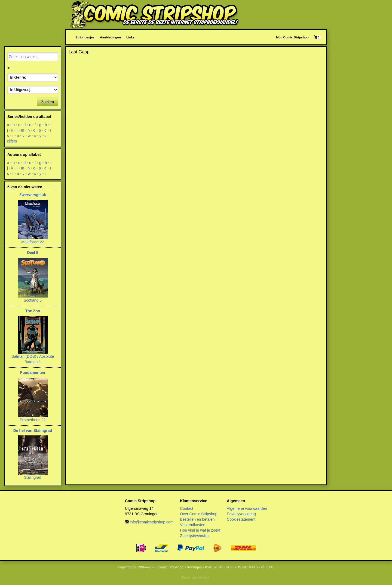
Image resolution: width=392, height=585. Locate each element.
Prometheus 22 (33, 420)
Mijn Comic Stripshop (292, 37)
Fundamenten (33, 372)
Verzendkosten (193, 525)
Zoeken (48, 102)
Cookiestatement (241, 519)
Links (130, 37)
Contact (186, 508)
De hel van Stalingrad (33, 431)
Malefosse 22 (33, 242)
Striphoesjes (85, 37)
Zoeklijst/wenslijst (195, 536)
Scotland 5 (33, 300)
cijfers (12, 141)
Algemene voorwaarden (247, 508)
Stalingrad (33, 477)
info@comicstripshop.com (152, 522)
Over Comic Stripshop (199, 514)
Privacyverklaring (241, 514)
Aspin (207, 577)
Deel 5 (33, 253)
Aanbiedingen (110, 37)
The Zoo (33, 311)
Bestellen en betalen (197, 519)
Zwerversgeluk (33, 195)
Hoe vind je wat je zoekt (200, 530)
